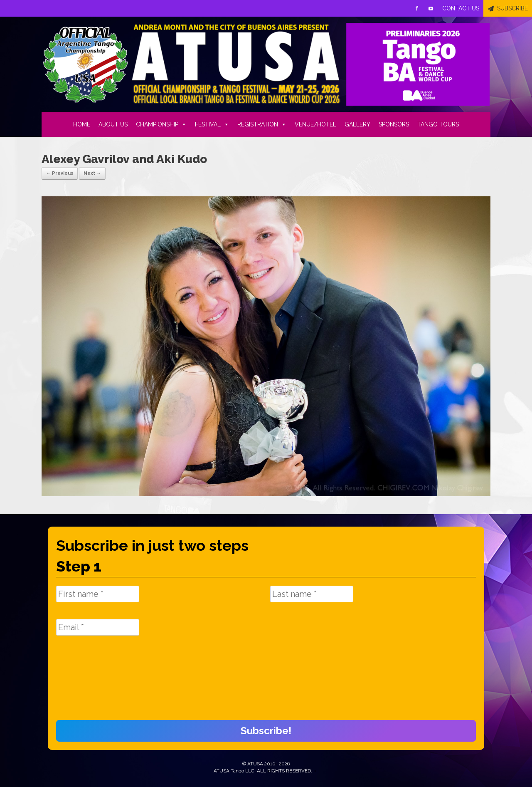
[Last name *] (312, 594)
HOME (82, 124)
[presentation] (90, 682)
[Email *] (98, 627)
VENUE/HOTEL (315, 124)
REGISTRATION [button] (262, 124)
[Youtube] (431, 8)
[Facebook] (417, 8)
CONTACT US (461, 8)
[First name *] (98, 594)
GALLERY (357, 124)
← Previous (60, 173)
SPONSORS (394, 124)
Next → (92, 173)
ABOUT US (113, 124)
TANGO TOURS (438, 124)
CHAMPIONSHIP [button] (161, 124)
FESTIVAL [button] (212, 124)
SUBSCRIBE (512, 8)
